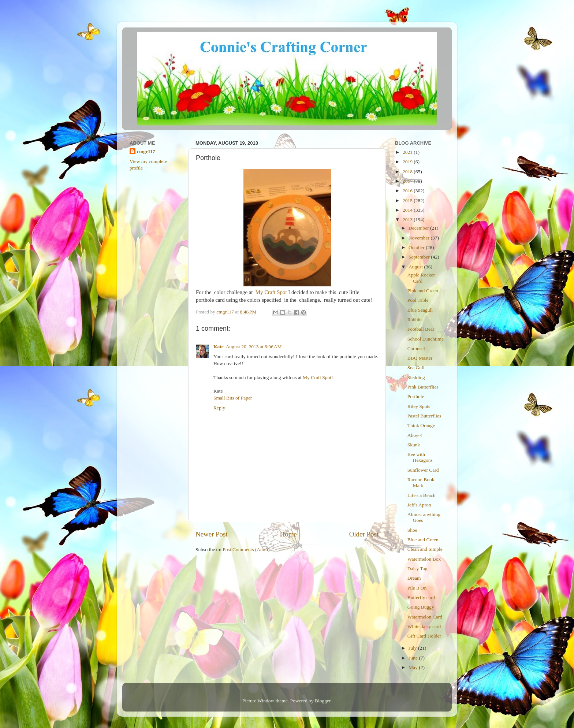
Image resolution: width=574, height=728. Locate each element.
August (416, 267)
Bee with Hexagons (420, 457)
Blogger (323, 701)
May (414, 667)
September (420, 257)
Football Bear (421, 329)
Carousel (416, 348)
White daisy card (424, 626)
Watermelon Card (425, 617)
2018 (408, 172)
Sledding (416, 377)
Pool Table (418, 300)
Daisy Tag (418, 569)
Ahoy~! (415, 435)
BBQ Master (420, 358)
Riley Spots (419, 406)
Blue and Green (423, 540)
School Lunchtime (426, 339)
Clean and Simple (425, 549)
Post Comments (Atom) (246, 549)
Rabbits (415, 320)
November (420, 238)
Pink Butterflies (423, 387)
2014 (408, 210)
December (419, 228)
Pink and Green (423, 291)
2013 (408, 220)
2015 (408, 200)
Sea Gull (416, 367)
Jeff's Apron (419, 505)
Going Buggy (421, 607)
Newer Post (212, 534)
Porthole (416, 396)
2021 (408, 152)
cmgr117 (146, 151)
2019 (408, 162)
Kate (219, 347)
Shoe (412, 530)
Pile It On (417, 588)
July (413, 648)
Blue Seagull (420, 310)
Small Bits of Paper (233, 398)
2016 (408, 191)
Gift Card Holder (424, 636)
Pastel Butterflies (424, 416)
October (417, 247)
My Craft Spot (271, 292)
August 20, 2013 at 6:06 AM (254, 347)
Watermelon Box (424, 559)
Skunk (414, 445)
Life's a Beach (422, 495)
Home (288, 534)
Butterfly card (421, 597)
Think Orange (421, 425)
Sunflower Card (423, 470)
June (414, 658)
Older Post (364, 534)
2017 (408, 181)
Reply (219, 408)
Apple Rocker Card (421, 278)
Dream (414, 578)
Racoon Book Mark (421, 482)
